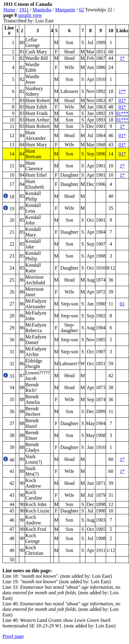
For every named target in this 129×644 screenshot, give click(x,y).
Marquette (65, 10)
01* (122, 100)
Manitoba (42, 10)
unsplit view (30, 15)
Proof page (13, 636)
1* (122, 58)
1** (122, 91)
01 (122, 304)
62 (81, 10)
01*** (122, 113)
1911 (24, 10)
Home (9, 10)
